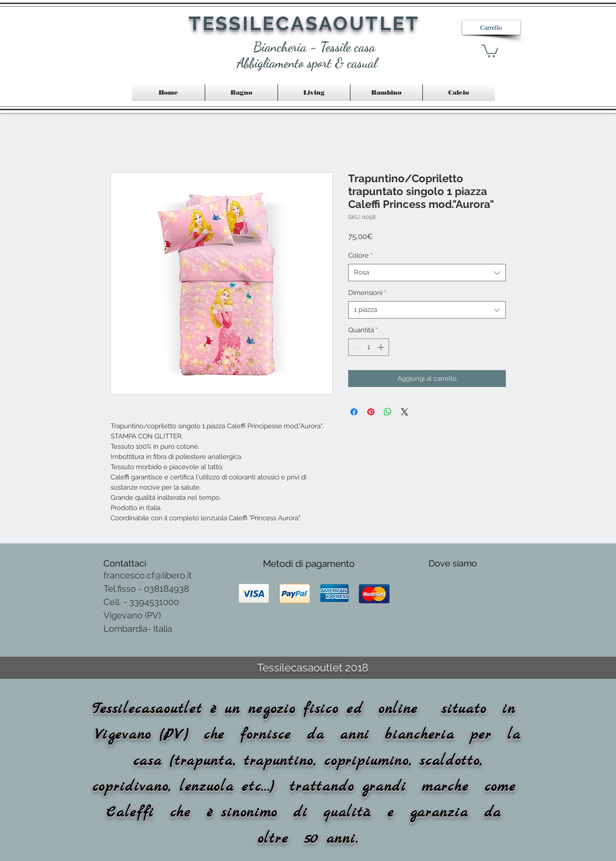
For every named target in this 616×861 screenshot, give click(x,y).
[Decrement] (356, 347)
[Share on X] (405, 412)
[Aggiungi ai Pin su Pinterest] (371, 412)
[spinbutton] (368, 347)
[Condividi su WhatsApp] (388, 412)
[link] (490, 50)
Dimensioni (367, 293)
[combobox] (427, 273)
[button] (491, 28)
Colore (360, 255)
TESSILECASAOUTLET (304, 24)
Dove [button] (441, 563)
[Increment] (382, 347)
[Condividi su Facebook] (354, 412)
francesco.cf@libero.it (148, 575)
